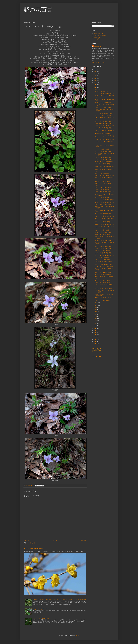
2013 (95, 337)
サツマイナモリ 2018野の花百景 (104, 264)
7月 (96, 312)
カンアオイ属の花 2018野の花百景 (104, 157)
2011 (95, 342)
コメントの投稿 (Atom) (33, 543)
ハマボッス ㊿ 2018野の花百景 (104, 113)
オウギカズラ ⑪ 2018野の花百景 (104, 255)
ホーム (55, 540)
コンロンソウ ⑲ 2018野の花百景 (104, 224)
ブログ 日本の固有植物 (100, 35)
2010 (95, 344)
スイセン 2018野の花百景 (102, 149)
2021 (95, 80)
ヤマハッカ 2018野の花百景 (103, 234)
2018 (95, 87)
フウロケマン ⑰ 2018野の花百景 (104, 232)
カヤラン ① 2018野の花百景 (103, 298)
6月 (96, 314)
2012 (95, 339)
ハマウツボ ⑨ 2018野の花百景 (104, 262)
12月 (97, 89)
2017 (95, 328)
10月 (97, 305)
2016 (95, 330)
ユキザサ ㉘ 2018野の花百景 (103, 187)
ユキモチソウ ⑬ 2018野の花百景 (104, 248)
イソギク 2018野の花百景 (102, 230)
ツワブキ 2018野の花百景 (102, 198)
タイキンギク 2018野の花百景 (103, 214)
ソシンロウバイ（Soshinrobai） (34, 548)
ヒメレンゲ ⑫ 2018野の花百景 (104, 253)
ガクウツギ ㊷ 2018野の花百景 (104, 134)
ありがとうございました (101, 91)
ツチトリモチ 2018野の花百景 (103, 272)
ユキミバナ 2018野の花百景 (103, 164)
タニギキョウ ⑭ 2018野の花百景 (104, 246)
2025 (95, 71)
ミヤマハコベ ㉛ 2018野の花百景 (104, 176)
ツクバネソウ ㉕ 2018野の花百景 (104, 200)
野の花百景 (38, 10)
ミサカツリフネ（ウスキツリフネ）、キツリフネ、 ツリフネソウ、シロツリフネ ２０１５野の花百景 (60, 600)
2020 (95, 83)
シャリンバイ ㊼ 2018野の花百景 (104, 121)
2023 (95, 76)
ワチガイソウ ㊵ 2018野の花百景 (104, 140)
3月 (96, 321)
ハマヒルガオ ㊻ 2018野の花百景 (104, 123)
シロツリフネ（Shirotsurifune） (41, 618)
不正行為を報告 (97, 356)
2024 (95, 74)
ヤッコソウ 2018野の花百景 (103, 280)
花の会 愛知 (97, 37)
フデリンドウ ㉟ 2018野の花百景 (104, 159)
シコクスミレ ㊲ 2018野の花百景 (104, 151)
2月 (96, 323)
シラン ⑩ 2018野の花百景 (102, 260)
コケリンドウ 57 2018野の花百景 (104, 93)
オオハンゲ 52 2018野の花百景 (104, 107)
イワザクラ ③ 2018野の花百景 (104, 288)
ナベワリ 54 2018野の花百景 (103, 103)
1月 (96, 325)
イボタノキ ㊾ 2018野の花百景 (104, 115)
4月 (96, 319)
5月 (96, 316)
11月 (97, 303)
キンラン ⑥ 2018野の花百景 (103, 274)
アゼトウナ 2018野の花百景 (103, 181)
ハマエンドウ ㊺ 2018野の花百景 (104, 126)
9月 (96, 307)
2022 (95, 78)
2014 (95, 335)
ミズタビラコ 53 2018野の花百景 (104, 105)
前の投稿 (84, 540)
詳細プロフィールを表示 (98, 62)
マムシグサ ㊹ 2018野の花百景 (104, 128)
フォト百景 (96, 39)
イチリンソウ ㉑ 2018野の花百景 (104, 216)
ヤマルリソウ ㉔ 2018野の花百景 (104, 202)
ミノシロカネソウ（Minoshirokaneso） (43, 609)
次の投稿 (26, 540)
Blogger (78, 636)
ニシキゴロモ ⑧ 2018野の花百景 (104, 266)
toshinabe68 (97, 46)
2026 (95, 69)
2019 (95, 85)
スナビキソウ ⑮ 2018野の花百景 (104, 240)
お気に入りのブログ (99, 33)
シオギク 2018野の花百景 (102, 190)
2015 (95, 333)
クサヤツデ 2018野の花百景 (103, 283)
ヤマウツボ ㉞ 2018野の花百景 (104, 162)
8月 (96, 310)
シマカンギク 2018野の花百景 (103, 204)
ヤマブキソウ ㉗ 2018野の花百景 (104, 192)
